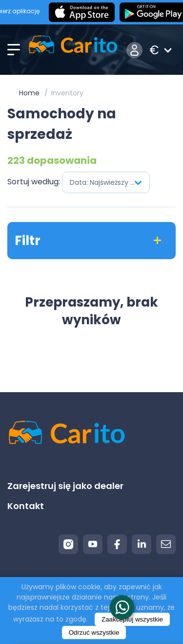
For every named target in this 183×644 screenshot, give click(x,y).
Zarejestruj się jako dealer (65, 486)
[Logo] (73, 50)
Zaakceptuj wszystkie (132, 619)
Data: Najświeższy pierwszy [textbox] (110, 182)
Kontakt (26, 506)
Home (29, 93)
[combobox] (106, 182)
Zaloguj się (134, 50)
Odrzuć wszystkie (94, 633)
